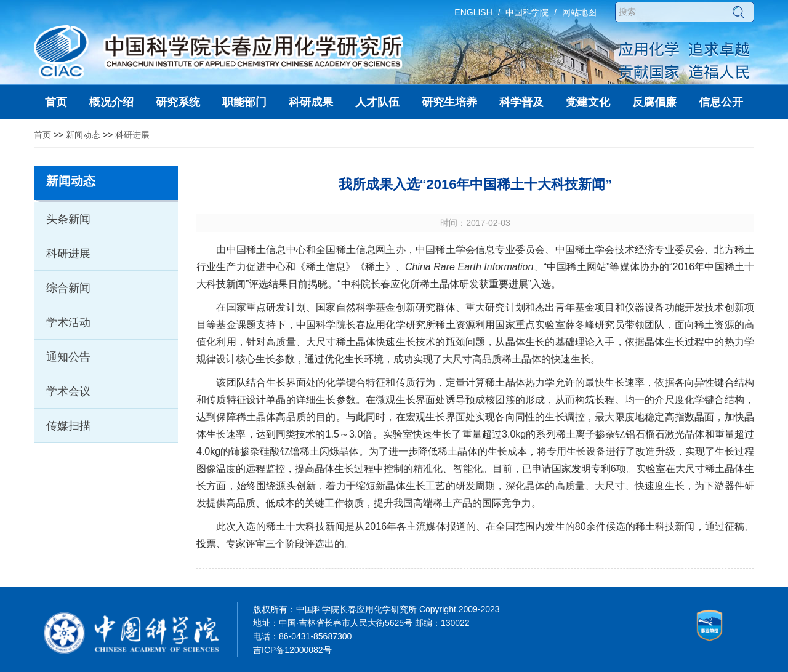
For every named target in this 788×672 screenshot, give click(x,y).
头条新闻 (68, 219)
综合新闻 (68, 288)
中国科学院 (527, 12)
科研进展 (132, 135)
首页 (42, 135)
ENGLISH (473, 12)
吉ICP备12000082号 (292, 650)
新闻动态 (83, 135)
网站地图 (579, 12)
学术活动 (68, 322)
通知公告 (68, 357)
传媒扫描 (68, 426)
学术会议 (68, 391)
